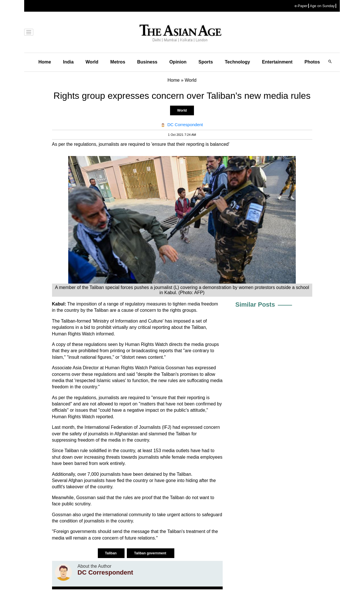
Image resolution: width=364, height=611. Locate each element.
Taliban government (150, 553)
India (68, 62)
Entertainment (277, 62)
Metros (118, 62)
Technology (238, 62)
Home (45, 62)
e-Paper (301, 6)
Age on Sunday (322, 6)
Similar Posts (255, 305)
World (92, 62)
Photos (312, 62)
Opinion (178, 62)
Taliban (111, 553)
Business (147, 62)
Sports (206, 62)
